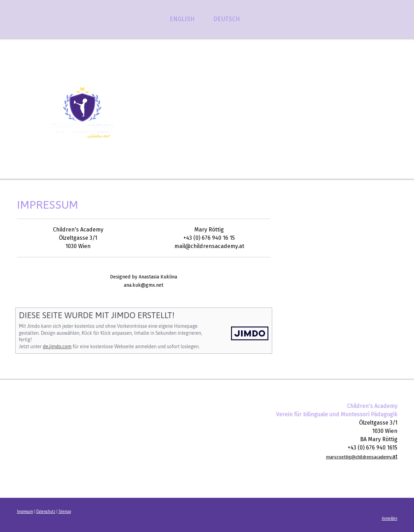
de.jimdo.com (57, 346)
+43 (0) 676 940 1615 (372, 448)
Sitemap (65, 511)
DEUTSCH (227, 19)
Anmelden (390, 518)
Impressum (25, 511)
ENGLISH (182, 19)
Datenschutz (46, 511)
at (362, 457)
